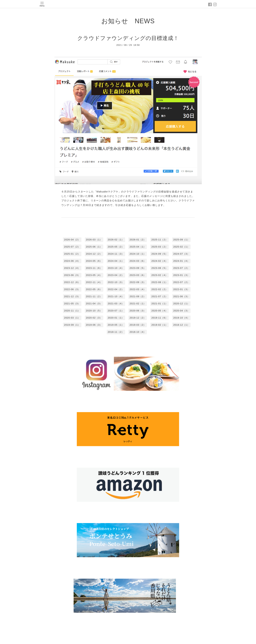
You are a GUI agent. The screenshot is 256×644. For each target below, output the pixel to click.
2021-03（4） (116, 304)
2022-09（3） (138, 282)
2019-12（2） (138, 318)
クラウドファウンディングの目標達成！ (128, 38)
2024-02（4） (160, 261)
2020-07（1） (116, 311)
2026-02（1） (116, 240)
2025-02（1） (181, 247)
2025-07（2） (72, 247)
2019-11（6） (160, 318)
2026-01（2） (138, 240)
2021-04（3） (94, 304)
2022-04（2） (116, 289)
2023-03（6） (138, 275)
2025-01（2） (72, 254)
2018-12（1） (181, 325)
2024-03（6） (138, 261)
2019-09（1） (72, 325)
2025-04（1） (138, 247)
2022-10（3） (116, 282)
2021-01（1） (160, 304)
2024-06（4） (72, 261)
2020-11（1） (72, 311)
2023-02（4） (160, 275)
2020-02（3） (94, 318)
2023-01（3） (181, 275)
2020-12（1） (181, 304)
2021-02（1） (138, 304)
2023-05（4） (94, 275)
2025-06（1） (94, 247)
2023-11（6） (94, 268)
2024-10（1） (138, 254)
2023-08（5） (160, 268)
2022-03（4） (138, 289)
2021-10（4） (116, 296)
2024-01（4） (181, 261)
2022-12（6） (72, 282)
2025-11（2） (160, 240)
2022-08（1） (160, 282)
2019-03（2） (138, 325)
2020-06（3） (138, 311)
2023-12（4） (72, 268)
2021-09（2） (138, 296)
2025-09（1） (181, 240)
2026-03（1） (94, 240)
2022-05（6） (94, 289)
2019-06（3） (94, 325)
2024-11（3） (116, 254)
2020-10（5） (94, 311)
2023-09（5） (138, 268)
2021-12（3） (72, 296)
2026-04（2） (72, 240)
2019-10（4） (181, 318)
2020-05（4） (160, 311)
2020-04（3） (181, 311)
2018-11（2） (116, 332)
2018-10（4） (138, 332)
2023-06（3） (72, 275)
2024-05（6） (94, 261)
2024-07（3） (181, 254)
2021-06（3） (181, 296)
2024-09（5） (160, 254)
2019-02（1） (160, 325)
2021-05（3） (72, 304)
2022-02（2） (160, 289)
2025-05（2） (116, 247)
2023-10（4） (116, 268)
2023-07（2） (181, 268)
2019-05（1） (116, 325)
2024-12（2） (94, 254)
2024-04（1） (116, 261)
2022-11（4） (94, 282)
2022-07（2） (181, 282)
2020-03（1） (72, 318)
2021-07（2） (160, 296)
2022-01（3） (181, 289)
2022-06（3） (72, 289)
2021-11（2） (94, 296)
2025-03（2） (160, 247)
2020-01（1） (116, 318)
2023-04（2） (116, 275)
